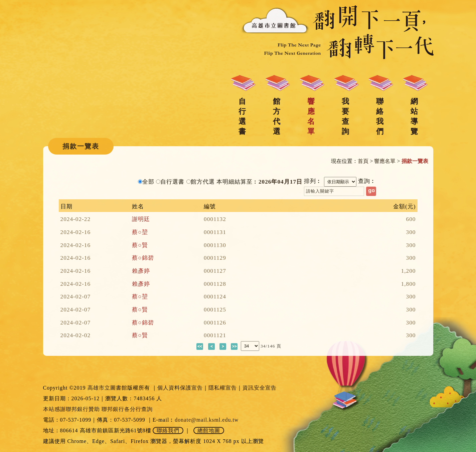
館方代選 (277, 116)
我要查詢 (345, 116)
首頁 (363, 161)
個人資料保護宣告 (180, 388)
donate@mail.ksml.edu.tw (207, 420)
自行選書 (242, 116)
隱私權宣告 (223, 388)
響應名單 (311, 116)
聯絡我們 (380, 116)
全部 (148, 182)
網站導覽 (414, 116)
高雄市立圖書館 (107, 388)
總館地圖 (209, 430)
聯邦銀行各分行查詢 (127, 409)
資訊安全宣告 (260, 388)
